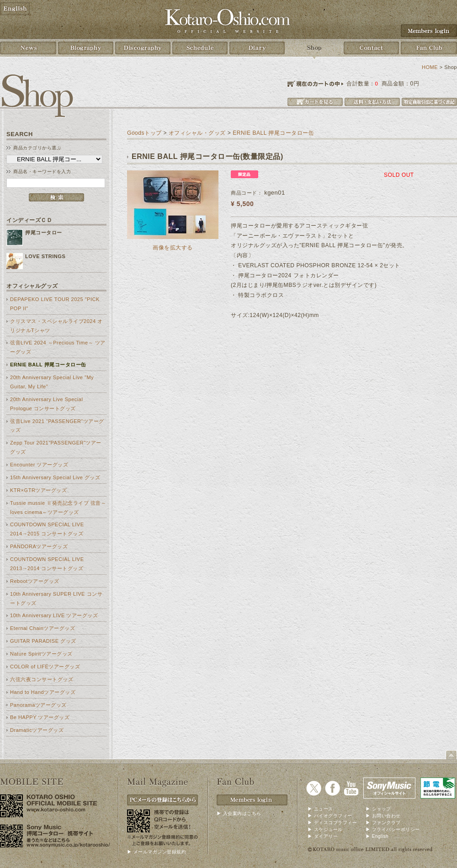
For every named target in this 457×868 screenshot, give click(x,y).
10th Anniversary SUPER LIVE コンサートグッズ (56, 598)
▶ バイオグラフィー (330, 816)
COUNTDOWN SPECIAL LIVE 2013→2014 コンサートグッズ (47, 564)
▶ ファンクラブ (383, 823)
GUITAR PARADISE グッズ (43, 641)
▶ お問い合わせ (383, 816)
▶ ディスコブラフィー (332, 823)
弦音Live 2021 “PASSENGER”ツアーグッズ (57, 426)
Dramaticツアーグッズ (37, 730)
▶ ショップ (378, 809)
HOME (430, 67)
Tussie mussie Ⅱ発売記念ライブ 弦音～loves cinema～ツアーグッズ (58, 508)
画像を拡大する (173, 247)
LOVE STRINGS (45, 256)
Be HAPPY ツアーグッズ (40, 717)
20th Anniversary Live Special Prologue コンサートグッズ (46, 404)
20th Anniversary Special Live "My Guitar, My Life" (52, 382)
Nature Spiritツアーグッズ (41, 654)
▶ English (377, 836)
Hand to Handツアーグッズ (43, 692)
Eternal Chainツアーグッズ (43, 628)
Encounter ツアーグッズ (39, 465)
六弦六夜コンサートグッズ (42, 679)
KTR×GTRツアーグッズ (38, 490)
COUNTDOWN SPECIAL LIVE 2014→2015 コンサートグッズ (47, 529)
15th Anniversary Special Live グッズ (55, 477)
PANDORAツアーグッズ (39, 546)
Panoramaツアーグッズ (38, 705)
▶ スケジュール (325, 829)
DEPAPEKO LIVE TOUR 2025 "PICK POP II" (55, 304)
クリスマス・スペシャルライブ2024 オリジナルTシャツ (56, 326)
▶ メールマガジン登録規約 (157, 852)
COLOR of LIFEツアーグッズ (45, 667)
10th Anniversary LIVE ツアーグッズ (54, 615)
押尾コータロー (44, 233)
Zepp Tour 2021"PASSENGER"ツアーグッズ (56, 447)
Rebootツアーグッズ (35, 581)
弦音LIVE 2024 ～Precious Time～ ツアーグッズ (58, 347)
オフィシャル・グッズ (197, 133)
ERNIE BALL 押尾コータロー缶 (48, 365)
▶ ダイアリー (323, 836)
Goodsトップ (144, 133)
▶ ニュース (320, 809)
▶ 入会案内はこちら (239, 813)
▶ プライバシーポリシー (393, 829)
